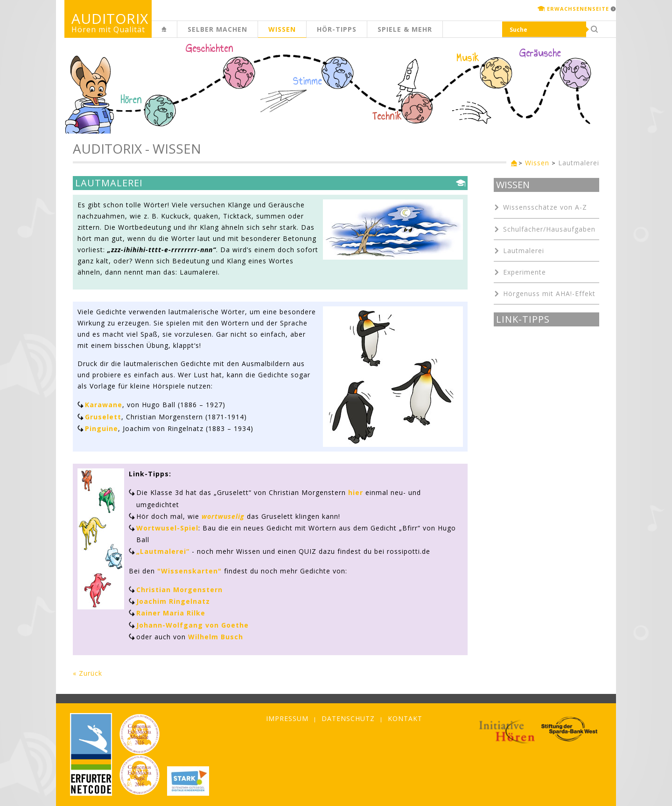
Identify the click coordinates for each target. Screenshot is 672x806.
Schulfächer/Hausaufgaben (549, 229)
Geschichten (210, 49)
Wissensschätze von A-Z (545, 207)
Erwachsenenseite (578, 9)
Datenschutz (348, 718)
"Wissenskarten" (189, 571)
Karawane (104, 405)
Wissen (282, 29)
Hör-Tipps (337, 29)
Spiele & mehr (405, 29)
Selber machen (217, 29)
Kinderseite (177, 34)
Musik (468, 58)
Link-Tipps (523, 319)
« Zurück (87, 673)
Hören (131, 100)
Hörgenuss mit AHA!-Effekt (549, 293)
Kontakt (405, 718)
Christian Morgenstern (179, 590)
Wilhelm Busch (216, 637)
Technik (387, 116)
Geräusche (540, 53)
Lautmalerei (579, 163)
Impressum (287, 718)
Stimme (308, 81)
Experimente (525, 272)
